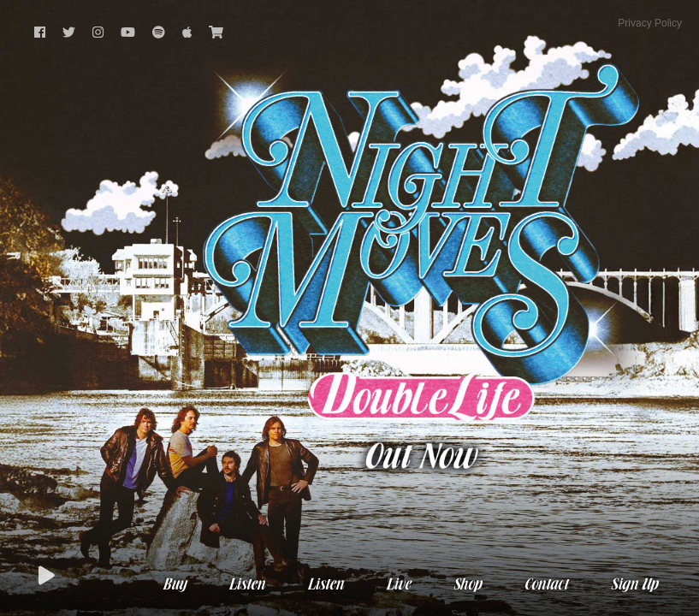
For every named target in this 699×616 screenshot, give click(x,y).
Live (398, 585)
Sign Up (634, 585)
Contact (545, 585)
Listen (246, 585)
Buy (174, 585)
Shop (467, 585)
